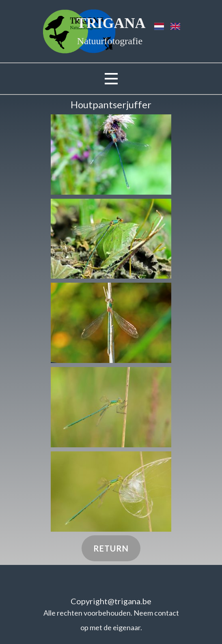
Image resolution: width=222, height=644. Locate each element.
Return (111, 548)
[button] (111, 155)
